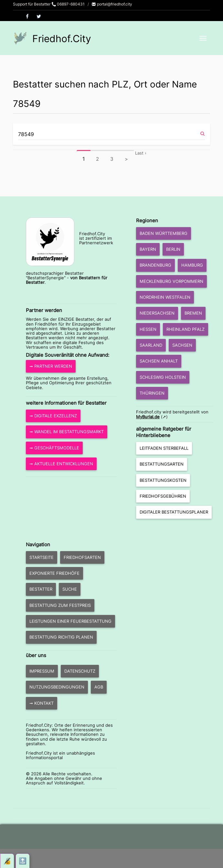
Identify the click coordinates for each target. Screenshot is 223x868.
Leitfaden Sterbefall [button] (164, 448)
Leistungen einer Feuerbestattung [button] (70, 621)
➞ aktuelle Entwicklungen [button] (61, 464)
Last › (141, 153)
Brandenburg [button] (155, 265)
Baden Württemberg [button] (164, 233)
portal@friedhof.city (112, 4)
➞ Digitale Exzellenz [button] (53, 416)
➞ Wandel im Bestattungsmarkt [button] (67, 432)
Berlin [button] (173, 249)
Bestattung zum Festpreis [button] (60, 605)
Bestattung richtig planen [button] (61, 637)
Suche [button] (70, 589)
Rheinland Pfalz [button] (186, 329)
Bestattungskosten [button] (163, 480)
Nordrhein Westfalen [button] (165, 297)
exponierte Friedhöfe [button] (54, 573)
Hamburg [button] (192, 265)
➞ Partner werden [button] (51, 366)
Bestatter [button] (41, 589)
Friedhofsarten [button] (82, 557)
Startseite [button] (42, 557)
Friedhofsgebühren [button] (163, 496)
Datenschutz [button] (80, 671)
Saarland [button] (151, 345)
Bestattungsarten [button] (162, 464)
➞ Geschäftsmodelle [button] (54, 448)
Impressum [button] (42, 671)
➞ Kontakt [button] (42, 703)
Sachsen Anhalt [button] (159, 361)
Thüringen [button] (152, 393)
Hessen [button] (148, 329)
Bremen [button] (193, 313)
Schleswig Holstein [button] (163, 377)
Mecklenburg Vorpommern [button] (171, 281)
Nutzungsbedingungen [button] (57, 687)
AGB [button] (99, 687)
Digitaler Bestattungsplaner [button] (174, 512)
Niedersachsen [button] (157, 313)
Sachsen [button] (182, 345)
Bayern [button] (148, 249)
